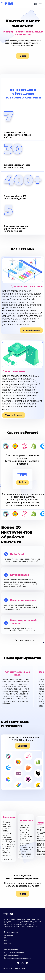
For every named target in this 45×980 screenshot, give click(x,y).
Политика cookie (11, 950)
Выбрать (23, 746)
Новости (7, 943)
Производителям (11, 932)
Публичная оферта (11, 955)
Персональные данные (14, 953)
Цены (6, 938)
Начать (23, 56)
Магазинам (8, 935)
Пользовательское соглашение (17, 958)
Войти (22, 482)
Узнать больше (31, 330)
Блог (6, 941)
